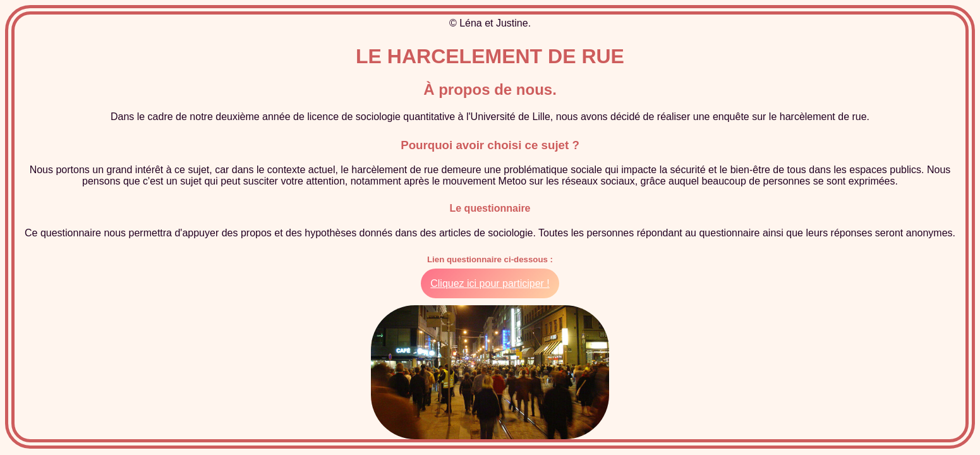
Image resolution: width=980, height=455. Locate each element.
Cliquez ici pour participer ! (490, 283)
